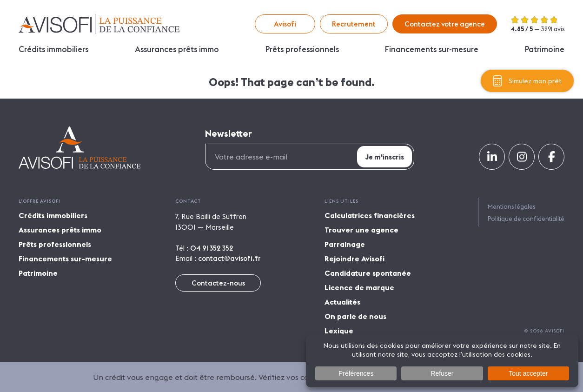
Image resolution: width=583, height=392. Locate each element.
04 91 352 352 (212, 248)
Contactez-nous (218, 283)
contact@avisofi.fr (229, 258)
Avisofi (99, 24)
